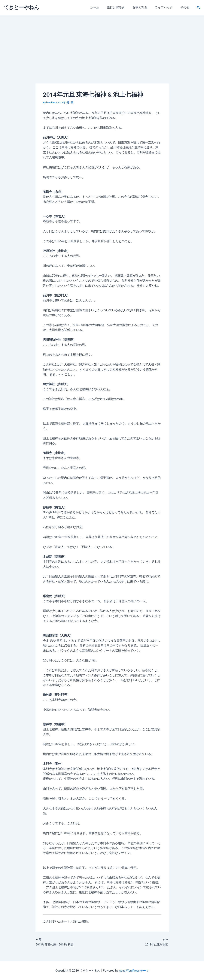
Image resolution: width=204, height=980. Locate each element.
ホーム (102, 7)
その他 (186, 7)
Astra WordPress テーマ (134, 971)
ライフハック (166, 7)
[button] (199, 8)
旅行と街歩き (121, 7)
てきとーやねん (21, 7)
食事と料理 (144, 7)
